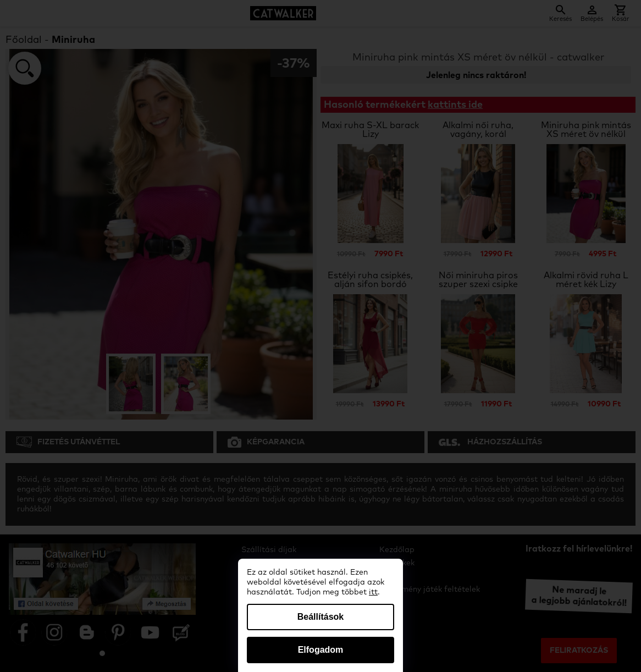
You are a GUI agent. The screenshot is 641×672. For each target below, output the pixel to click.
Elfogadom (321, 650)
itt (373, 592)
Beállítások (320, 617)
